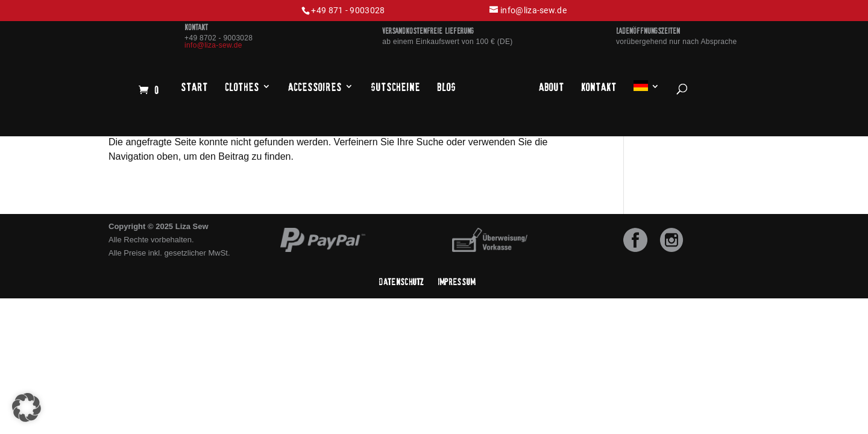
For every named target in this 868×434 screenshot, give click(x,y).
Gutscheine (395, 87)
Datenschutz (401, 282)
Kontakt (599, 87)
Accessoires (315, 87)
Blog (446, 87)
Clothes (242, 87)
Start (194, 87)
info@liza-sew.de (213, 45)
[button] (27, 407)
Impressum (457, 282)
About (552, 87)
